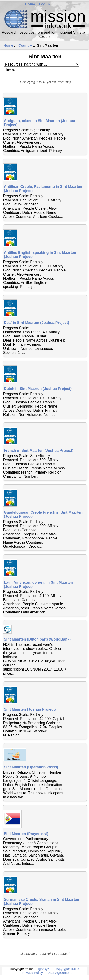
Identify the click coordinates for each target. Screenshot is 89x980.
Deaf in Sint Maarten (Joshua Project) (37, 323)
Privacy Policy (33, 973)
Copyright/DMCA (67, 969)
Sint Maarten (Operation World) (31, 767)
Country (25, 45)
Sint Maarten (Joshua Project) (30, 709)
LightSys (43, 969)
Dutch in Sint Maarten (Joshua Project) (38, 389)
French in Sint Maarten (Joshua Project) (39, 450)
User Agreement (59, 973)
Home (30, 4)
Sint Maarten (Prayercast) (26, 834)
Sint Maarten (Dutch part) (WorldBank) (37, 639)
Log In (44, 4)
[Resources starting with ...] (42, 64)
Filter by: (10, 70)
